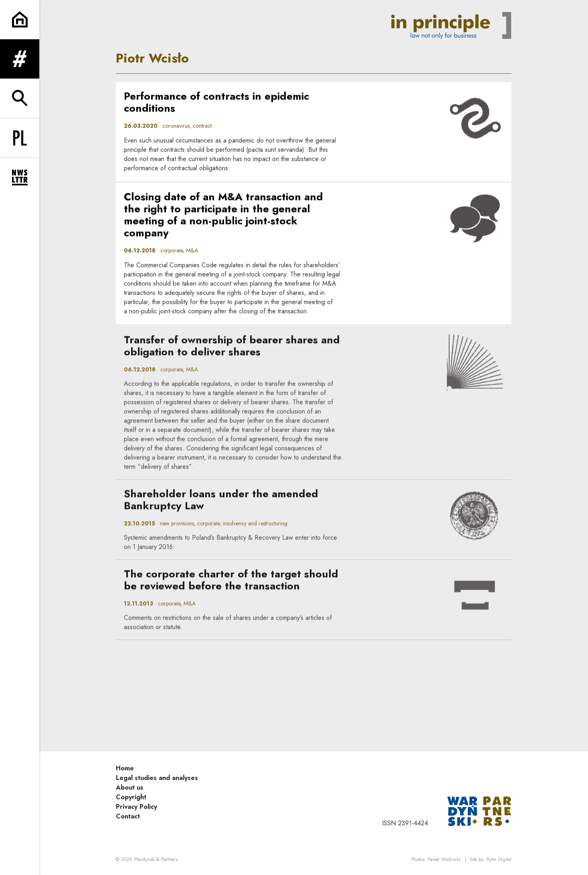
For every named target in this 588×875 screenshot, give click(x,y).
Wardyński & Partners (156, 859)
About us (130, 787)
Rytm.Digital (499, 859)
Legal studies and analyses (157, 778)
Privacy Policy (136, 807)
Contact (128, 816)
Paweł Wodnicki (444, 859)
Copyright (131, 797)
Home (125, 768)
